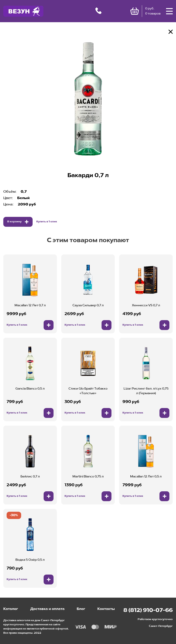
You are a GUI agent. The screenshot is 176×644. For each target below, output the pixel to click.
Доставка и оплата (47, 609)
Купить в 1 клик (47, 222)
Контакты (106, 609)
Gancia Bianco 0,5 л (30, 389)
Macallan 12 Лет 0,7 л (30, 305)
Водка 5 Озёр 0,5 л (30, 560)
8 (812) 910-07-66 (148, 611)
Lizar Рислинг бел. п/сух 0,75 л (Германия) (146, 391)
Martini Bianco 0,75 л (88, 477)
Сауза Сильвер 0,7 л (88, 305)
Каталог (11, 609)
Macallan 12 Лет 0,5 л (146, 477)
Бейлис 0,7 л (30, 477)
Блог (81, 609)
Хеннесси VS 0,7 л (146, 305)
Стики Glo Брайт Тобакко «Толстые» (88, 391)
